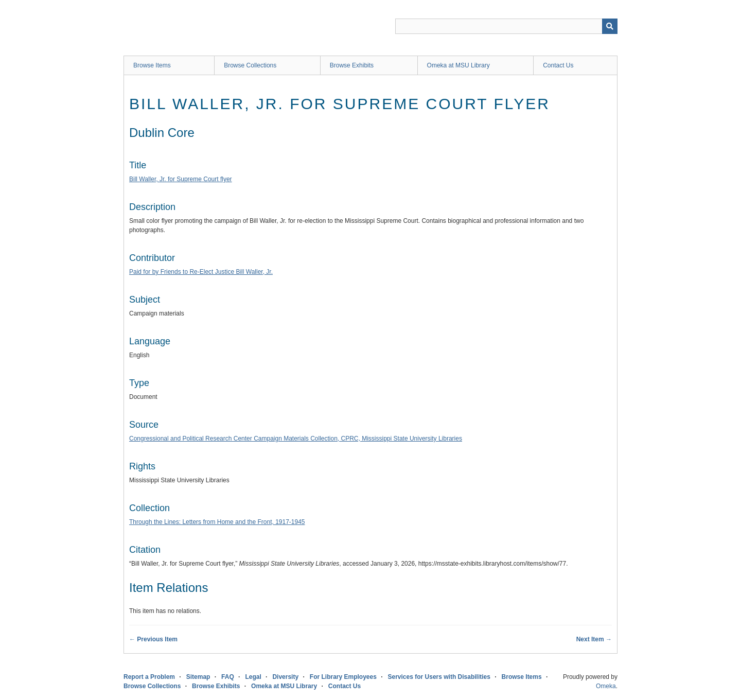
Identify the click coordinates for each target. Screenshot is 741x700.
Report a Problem (149, 677)
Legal (253, 677)
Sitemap (198, 677)
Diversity (285, 677)
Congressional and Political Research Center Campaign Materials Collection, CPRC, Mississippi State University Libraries (296, 439)
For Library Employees (343, 677)
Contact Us (558, 65)
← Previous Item (153, 639)
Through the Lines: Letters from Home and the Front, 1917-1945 (217, 522)
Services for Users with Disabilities (439, 677)
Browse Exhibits (352, 65)
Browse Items (152, 65)
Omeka (606, 686)
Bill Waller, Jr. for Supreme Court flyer (181, 179)
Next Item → (594, 639)
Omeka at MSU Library (458, 65)
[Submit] (610, 26)
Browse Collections (250, 65)
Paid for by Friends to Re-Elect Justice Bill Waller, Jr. (201, 272)
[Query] (506, 26)
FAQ (228, 677)
